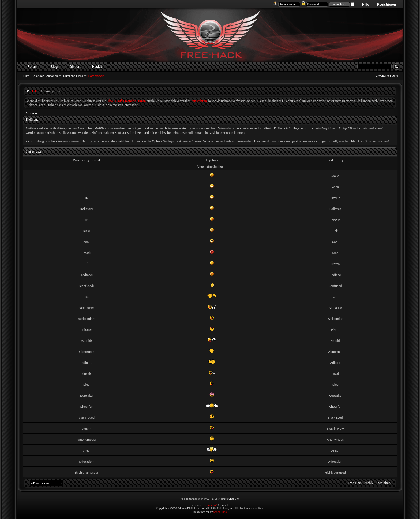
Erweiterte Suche (387, 76)
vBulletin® (211, 505)
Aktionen (52, 76)
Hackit (97, 67)
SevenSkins (220, 512)
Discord (76, 67)
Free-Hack (355, 483)
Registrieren (387, 5)
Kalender (38, 76)
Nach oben (383, 483)
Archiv (369, 483)
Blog (54, 67)
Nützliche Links (73, 76)
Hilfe (366, 5)
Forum (33, 67)
